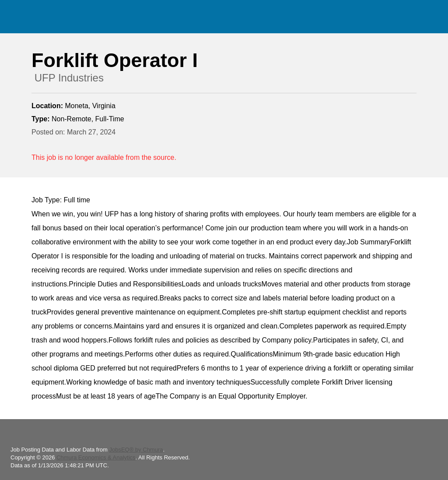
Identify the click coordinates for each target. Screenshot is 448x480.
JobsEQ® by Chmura (136, 450)
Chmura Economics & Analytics (96, 457)
